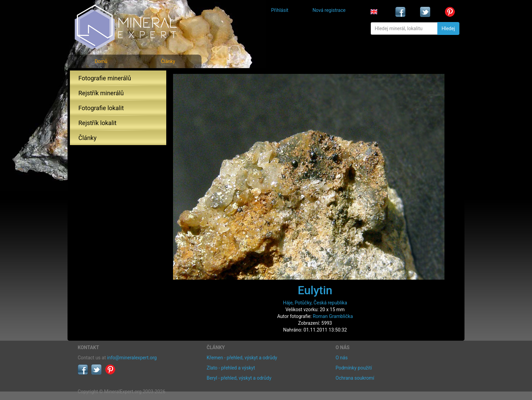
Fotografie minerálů (105, 78)
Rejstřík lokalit (97, 123)
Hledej (448, 28)
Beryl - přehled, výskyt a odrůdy (239, 378)
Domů (101, 61)
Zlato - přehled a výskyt (231, 368)
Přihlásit (280, 10)
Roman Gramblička (333, 316)
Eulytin (315, 290)
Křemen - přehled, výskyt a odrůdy (242, 358)
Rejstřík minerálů (101, 93)
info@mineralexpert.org (132, 358)
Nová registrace (329, 10)
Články (168, 61)
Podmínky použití (354, 368)
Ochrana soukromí (355, 378)
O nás (342, 358)
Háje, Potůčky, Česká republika (315, 303)
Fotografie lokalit (101, 108)
